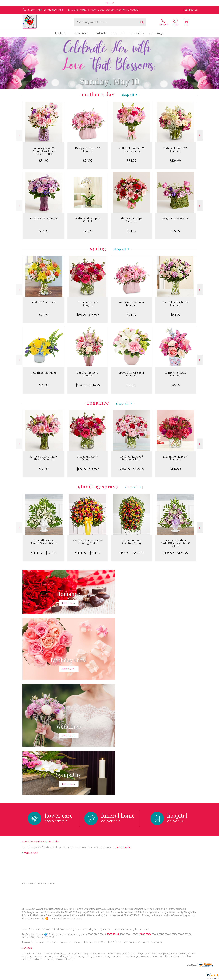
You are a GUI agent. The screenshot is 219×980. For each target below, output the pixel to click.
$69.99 (175, 231)
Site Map (190, 977)
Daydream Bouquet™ (44, 218)
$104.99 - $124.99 (44, 553)
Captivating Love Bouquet (88, 374)
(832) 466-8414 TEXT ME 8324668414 (45, 10)
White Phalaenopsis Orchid (88, 220)
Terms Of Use (136, 977)
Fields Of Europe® (44, 302)
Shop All (128, 95)
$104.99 (175, 161)
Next (200, 135)
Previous (19, 135)
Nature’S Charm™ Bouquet (175, 150)
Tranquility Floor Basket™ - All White (44, 542)
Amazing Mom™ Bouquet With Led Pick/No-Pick (44, 151)
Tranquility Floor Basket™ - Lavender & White (175, 543)
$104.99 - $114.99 (88, 385)
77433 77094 (113, 820)
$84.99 (44, 161)
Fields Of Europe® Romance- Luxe (132, 458)
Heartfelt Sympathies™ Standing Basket (88, 542)
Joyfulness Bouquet (44, 373)
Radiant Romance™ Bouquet (175, 458)
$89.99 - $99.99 (88, 315)
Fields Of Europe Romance (131, 220)
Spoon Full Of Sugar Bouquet (131, 374)
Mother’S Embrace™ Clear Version (131, 150)
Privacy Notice (153, 977)
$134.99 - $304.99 (132, 553)
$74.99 (88, 161)
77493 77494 (145, 820)
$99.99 (44, 385)
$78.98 (88, 231)
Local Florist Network (172, 977)
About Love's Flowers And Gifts (41, 727)
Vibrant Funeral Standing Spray (132, 542)
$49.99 (175, 385)
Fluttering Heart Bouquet (175, 374)
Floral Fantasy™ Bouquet (88, 304)
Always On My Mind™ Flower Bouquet (44, 458)
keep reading (124, 733)
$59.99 (132, 385)
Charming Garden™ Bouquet (175, 304)
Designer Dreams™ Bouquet (88, 150)
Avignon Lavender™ (175, 218)
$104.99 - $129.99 (132, 469)
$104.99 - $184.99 (88, 553)
